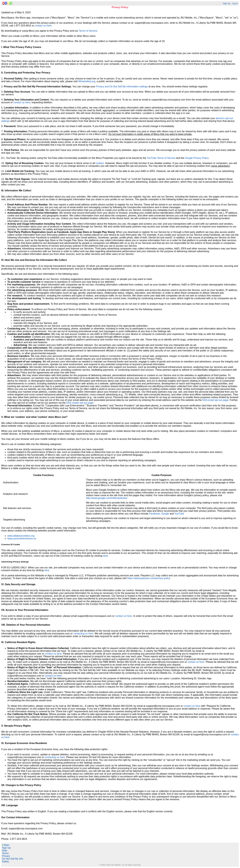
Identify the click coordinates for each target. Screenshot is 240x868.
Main (6, 845)
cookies (100, 163)
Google (165, 514)
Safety (5, 862)
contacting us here (83, 634)
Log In (235, 3)
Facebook (154, 514)
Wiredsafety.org (87, 81)
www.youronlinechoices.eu (22, 539)
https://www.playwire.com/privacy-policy (149, 578)
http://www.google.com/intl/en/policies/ (107, 498)
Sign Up (227, 3)
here (105, 556)
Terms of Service (88, 31)
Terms (5, 853)
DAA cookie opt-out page (80, 403)
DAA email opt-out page (215, 400)
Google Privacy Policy (197, 158)
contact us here (43, 26)
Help (5, 851)
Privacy (6, 856)
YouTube (179, 514)
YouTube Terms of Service (161, 158)
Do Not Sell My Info (13, 859)
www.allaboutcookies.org (21, 536)
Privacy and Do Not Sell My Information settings (122, 87)
